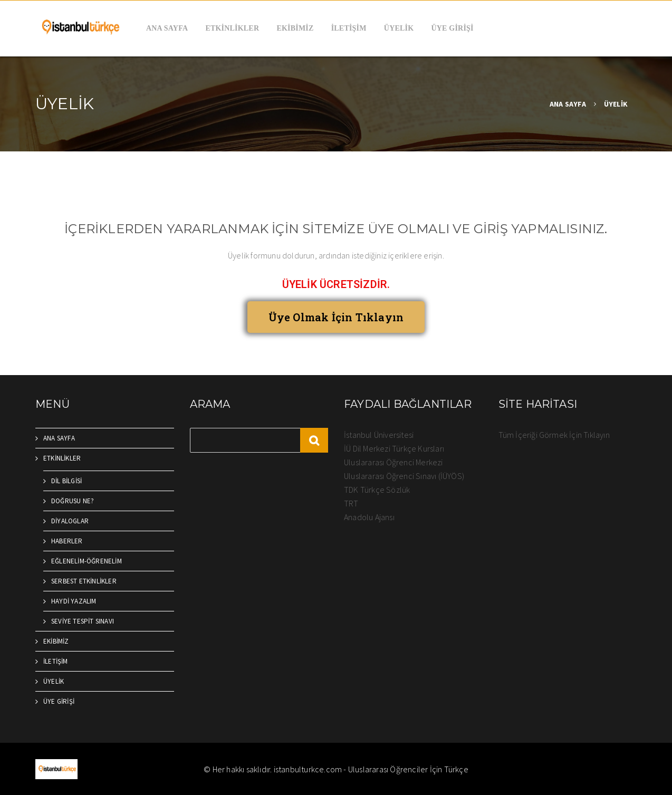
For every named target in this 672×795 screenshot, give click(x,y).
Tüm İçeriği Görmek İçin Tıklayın (554, 435)
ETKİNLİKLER (232, 28)
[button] (336, 317)
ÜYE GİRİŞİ (453, 28)
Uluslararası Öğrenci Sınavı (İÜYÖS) (404, 476)
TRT (351, 503)
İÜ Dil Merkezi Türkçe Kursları (394, 448)
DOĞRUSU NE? (73, 501)
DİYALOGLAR (70, 521)
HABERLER (67, 541)
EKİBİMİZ (295, 28)
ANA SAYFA (167, 28)
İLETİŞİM (349, 28)
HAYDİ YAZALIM (74, 601)
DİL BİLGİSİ (66, 481)
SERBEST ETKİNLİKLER (84, 581)
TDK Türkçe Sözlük (377, 490)
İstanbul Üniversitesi (379, 435)
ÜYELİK (399, 28)
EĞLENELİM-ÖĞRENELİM (87, 561)
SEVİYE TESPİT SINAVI (83, 621)
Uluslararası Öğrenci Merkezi (393, 462)
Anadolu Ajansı (369, 517)
